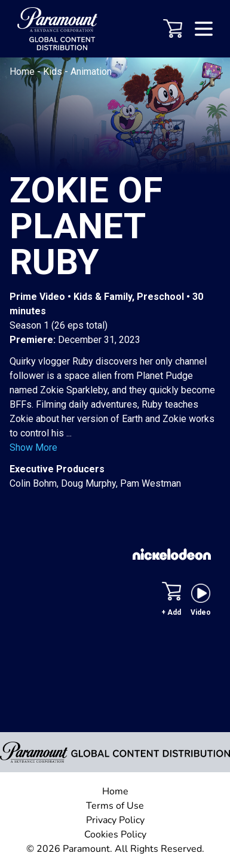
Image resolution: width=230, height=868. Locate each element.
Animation (91, 72)
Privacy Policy (115, 820)
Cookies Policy (115, 834)
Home (23, 72)
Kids (54, 72)
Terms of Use (115, 806)
